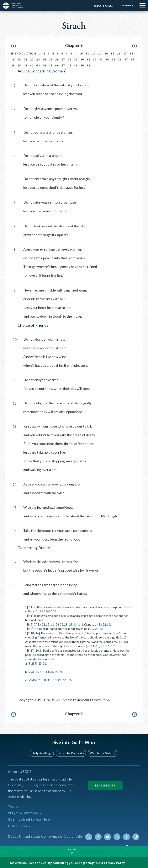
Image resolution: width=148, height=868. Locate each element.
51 (88, 65)
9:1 (30, 607)
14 (106, 53)
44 (44, 65)
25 (51, 59)
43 (38, 65)
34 (107, 59)
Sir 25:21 (40, 663)
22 (32, 59)
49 (76, 65)
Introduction (24, 53)
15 (112, 53)
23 (38, 59)
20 (19, 59)
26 (57, 59)
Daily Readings (42, 753)
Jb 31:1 (78, 624)
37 (126, 59)
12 (94, 53)
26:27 (53, 611)
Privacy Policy (100, 700)
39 (13, 65)
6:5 (115, 633)
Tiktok (136, 837)
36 (120, 59)
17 (125, 53)
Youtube (108, 837)
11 (87, 53)
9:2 (31, 663)
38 (132, 59)
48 (69, 65)
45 (51, 65)
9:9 (30, 628)
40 (19, 65)
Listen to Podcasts (71, 753)
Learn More (105, 785)
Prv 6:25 (62, 680)
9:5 (30, 624)
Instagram (127, 837)
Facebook (99, 837)
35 (114, 59)
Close (73, 849)
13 (100, 53)
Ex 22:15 (44, 624)
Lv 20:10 (97, 628)
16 (119, 53)
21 (26, 59)
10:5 (38, 650)
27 (63, 59)
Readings (126, 5)
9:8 (31, 680)
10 (81, 53)
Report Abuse (103, 6)
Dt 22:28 (62, 624)
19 (13, 59)
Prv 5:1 (39, 672)
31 (88, 59)
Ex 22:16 (104, 624)
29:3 (61, 672)
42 (32, 65)
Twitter (90, 837)
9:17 (31, 650)
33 (101, 59)
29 (76, 59)
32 (95, 59)
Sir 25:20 (40, 680)
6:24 (53, 672)
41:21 (51, 680)
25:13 (43, 611)
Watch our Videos (102, 753)
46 (57, 65)
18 (131, 53)
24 (44, 59)
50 (82, 65)
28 (69, 59)
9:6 (31, 672)
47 (63, 65)
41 (26, 65)
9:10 (31, 633)
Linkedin (117, 837)
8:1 (108, 646)
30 (82, 59)
